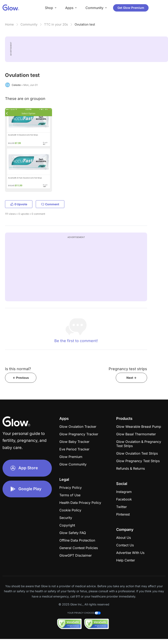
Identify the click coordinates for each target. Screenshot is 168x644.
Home (9, 24)
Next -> (131, 378)
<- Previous (21, 378)
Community (29, 24)
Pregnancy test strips (128, 369)
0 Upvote (19, 204)
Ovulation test (85, 24)
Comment (50, 204)
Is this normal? (18, 369)
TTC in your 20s (56, 24)
